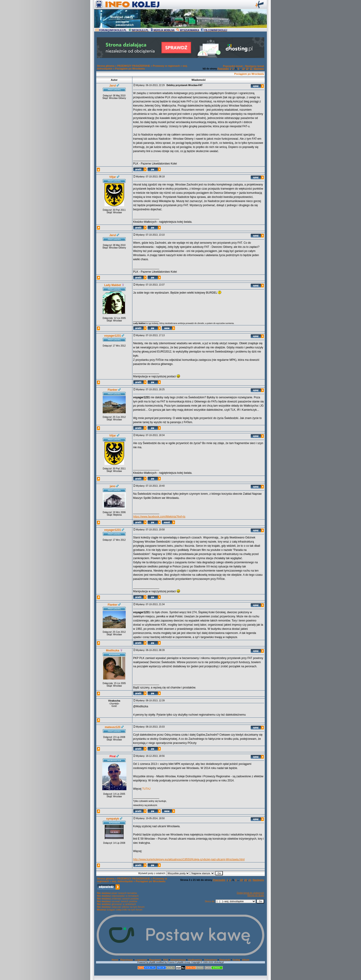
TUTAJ (146, 789)
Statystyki (225, 960)
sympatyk (112, 819)
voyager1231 (113, 336)
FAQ (166, 960)
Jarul (113, 86)
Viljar (112, 177)
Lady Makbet (113, 285)
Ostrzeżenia (211, 960)
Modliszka (112, 650)
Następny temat (255, 66)
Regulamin (155, 960)
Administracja (178, 960)
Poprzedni (223, 69)
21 (251, 69)
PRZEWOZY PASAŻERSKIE (134, 66)
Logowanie (141, 960)
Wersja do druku (256, 895)
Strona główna (106, 66)
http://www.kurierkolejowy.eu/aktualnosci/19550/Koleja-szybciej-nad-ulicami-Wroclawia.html (189, 859)
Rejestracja (127, 960)
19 (243, 69)
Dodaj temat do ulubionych (250, 893)
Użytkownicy (195, 960)
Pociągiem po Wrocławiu (130, 69)
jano (113, 486)
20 (247, 69)
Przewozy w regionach (166, 66)
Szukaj (236, 960)
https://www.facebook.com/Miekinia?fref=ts (159, 517)
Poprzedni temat (233, 66)
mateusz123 (113, 727)
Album (246, 960)
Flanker (113, 390)
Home (115, 960)
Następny (259, 69)
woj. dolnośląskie (122, 881)
